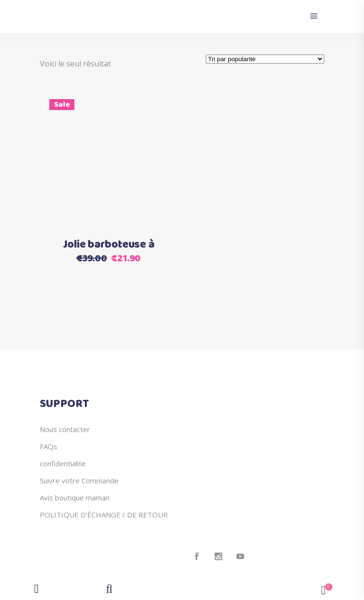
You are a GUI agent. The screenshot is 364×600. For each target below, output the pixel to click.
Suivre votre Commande (79, 480)
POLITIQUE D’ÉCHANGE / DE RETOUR (104, 515)
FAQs (49, 446)
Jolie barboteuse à (109, 245)
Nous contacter (65, 429)
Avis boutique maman (75, 498)
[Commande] (265, 59)
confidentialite (63, 463)
